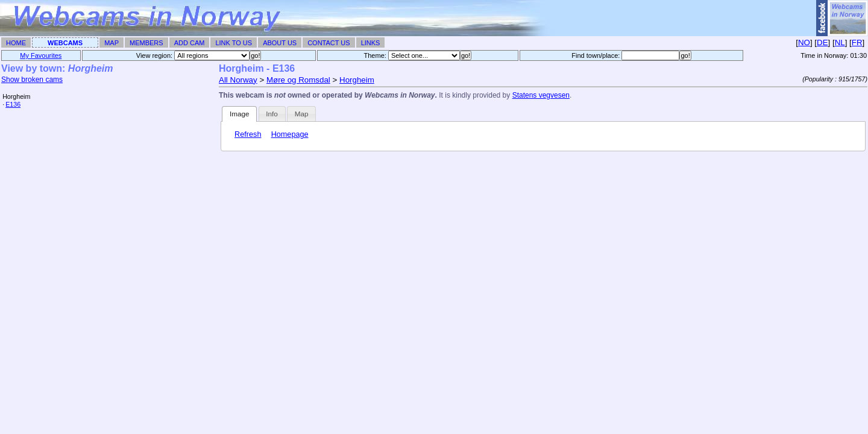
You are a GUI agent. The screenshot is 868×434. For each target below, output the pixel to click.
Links (371, 43)
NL (840, 42)
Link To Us (234, 43)
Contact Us (329, 43)
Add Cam (190, 43)
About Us (280, 43)
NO (804, 42)
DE (822, 42)
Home (16, 43)
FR (857, 42)
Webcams (65, 43)
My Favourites (41, 55)
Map (112, 43)
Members (146, 43)
